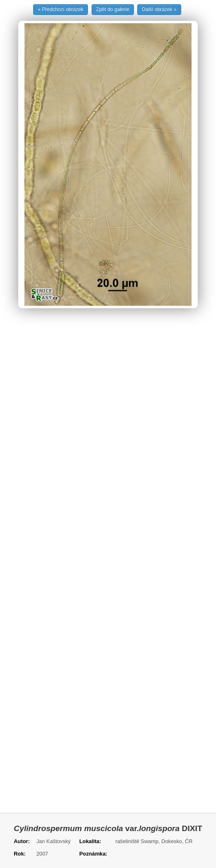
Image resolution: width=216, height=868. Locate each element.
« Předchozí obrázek (61, 10)
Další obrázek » (159, 10)
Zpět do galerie (113, 10)
